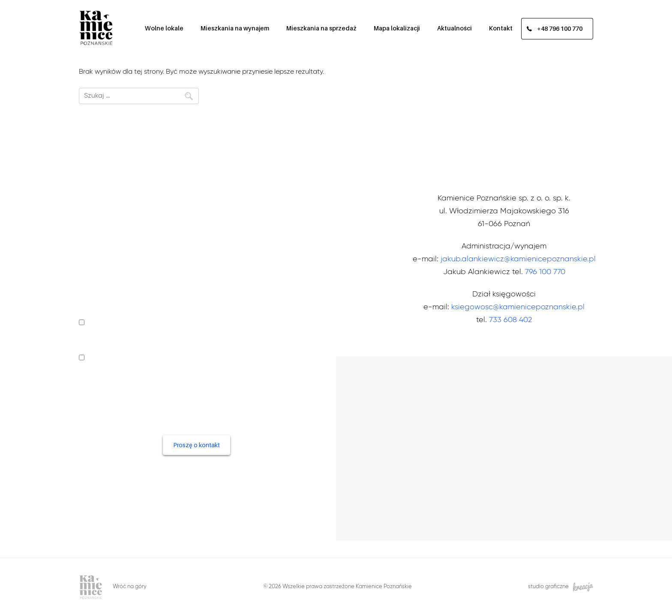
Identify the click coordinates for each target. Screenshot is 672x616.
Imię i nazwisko (105, 227)
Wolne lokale (164, 28)
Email (88, 278)
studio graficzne (561, 587)
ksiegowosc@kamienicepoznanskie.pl (518, 307)
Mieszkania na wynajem (235, 28)
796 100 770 (545, 272)
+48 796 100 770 (560, 29)
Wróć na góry (130, 587)
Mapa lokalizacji (397, 28)
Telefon (93, 253)
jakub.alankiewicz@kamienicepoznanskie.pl (518, 259)
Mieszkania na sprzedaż (321, 28)
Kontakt (501, 28)
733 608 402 (510, 320)
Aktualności (454, 28)
